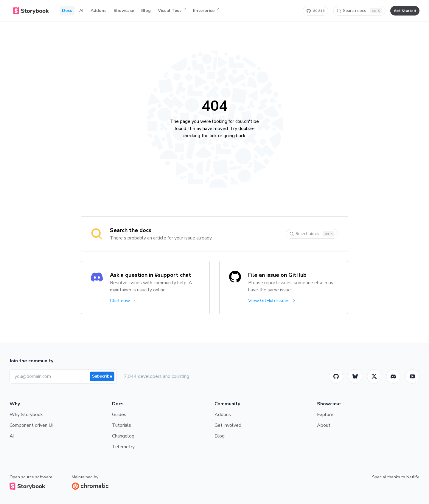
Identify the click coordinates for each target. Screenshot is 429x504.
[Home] (31, 11)
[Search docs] (359, 11)
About (324, 425)
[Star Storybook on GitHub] (315, 11)
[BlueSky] (355, 376)
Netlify (412, 477)
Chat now (123, 301)
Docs (67, 11)
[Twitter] (374, 376)
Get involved (228, 425)
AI (81, 11)
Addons (98, 11)
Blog (146, 11)
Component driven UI (31, 425)
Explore (325, 415)
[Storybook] (393, 376)
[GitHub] (336, 376)
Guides (119, 415)
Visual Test (172, 11)
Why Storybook (26, 415)
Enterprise (206, 11)
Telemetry (123, 447)
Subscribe (102, 376)
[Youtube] (412, 376)
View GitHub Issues (272, 301)
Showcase (124, 11)
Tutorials (122, 425)
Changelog (123, 436)
